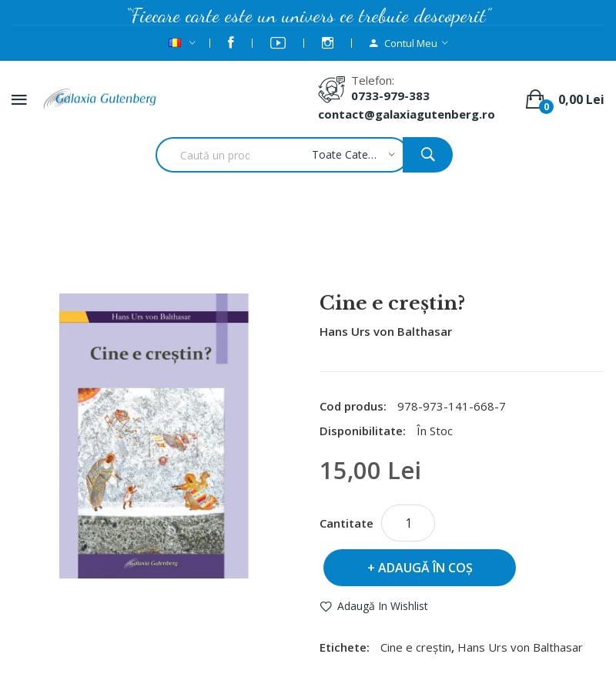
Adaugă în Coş (425, 568)
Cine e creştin (416, 647)
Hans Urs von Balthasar (304, 252)
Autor (197, 252)
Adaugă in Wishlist (383, 606)
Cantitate (346, 523)
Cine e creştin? (435, 252)
